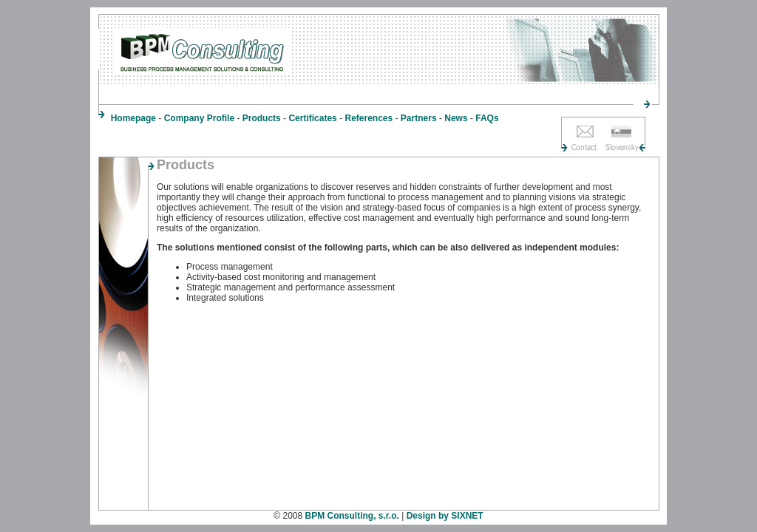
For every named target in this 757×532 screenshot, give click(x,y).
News (456, 118)
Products (262, 118)
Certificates (312, 118)
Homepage (133, 118)
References (369, 118)
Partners (419, 118)
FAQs (487, 118)
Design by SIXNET (445, 516)
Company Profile (199, 118)
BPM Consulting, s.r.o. (352, 516)
